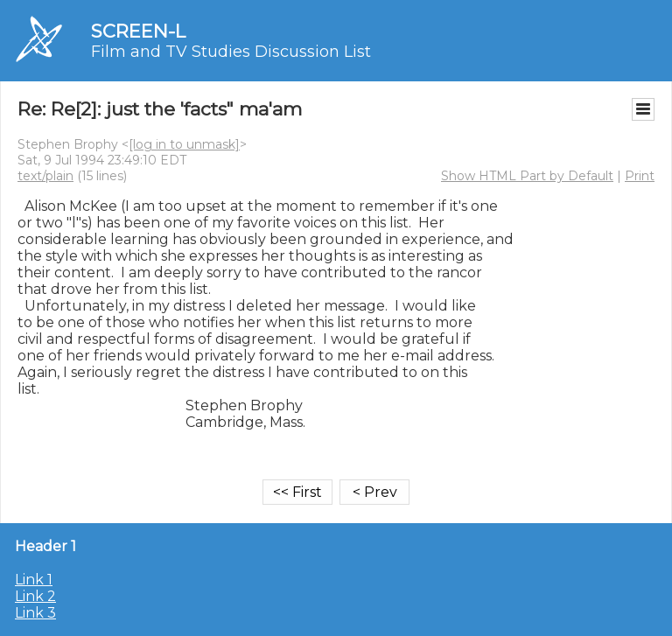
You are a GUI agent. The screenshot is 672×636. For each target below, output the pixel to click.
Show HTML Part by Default (527, 176)
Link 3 (35, 613)
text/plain (45, 176)
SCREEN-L (138, 31)
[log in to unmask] (184, 144)
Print (640, 176)
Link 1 (34, 580)
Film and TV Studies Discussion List (231, 52)
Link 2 (35, 596)
